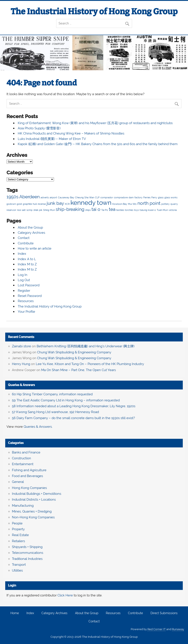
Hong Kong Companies (29, 488)
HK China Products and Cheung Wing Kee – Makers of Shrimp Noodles (71, 133)
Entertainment (23, 464)
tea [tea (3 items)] (112, 209)
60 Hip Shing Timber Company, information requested (52, 394)
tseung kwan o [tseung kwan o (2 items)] (148, 210)
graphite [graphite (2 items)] (27, 204)
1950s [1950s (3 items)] (12, 197)
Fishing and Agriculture (29, 470)
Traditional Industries (27, 559)
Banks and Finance (26, 452)
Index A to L (27, 259)
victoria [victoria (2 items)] (173, 210)
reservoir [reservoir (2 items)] (11, 210)
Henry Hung (21, 364)
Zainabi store (21, 346)
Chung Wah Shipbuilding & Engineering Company (74, 352)
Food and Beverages (27, 476)
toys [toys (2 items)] (136, 210)
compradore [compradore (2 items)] (121, 197)
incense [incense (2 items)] (42, 204)
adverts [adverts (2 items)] (45, 197)
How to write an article (35, 248)
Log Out (24, 280)
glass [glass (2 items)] (161, 197)
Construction (21, 458)
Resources (26, 301)
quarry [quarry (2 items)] (174, 204)
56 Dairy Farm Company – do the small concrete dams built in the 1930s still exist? (73, 418)
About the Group (30, 227)
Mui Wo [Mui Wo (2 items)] (132, 204)
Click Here (65, 595)
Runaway (178, 629)
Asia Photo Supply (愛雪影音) (39, 128)
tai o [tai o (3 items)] (96, 209)
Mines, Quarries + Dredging (32, 511)
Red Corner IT (157, 629)
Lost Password (29, 285)
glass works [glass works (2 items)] (171, 197)
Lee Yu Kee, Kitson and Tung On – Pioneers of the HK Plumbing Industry (90, 364)
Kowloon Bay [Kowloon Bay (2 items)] (120, 204)
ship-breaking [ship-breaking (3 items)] (70, 209)
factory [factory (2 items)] (138, 197)
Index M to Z (27, 264)
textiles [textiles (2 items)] (120, 210)
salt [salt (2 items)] (24, 210)
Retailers (18, 541)
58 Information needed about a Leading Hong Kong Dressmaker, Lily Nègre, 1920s (74, 406)
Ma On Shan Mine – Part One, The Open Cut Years (78, 370)
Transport (19, 565)
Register (24, 291)
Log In (23, 275)
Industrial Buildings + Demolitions (37, 494)
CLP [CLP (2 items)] (97, 197)
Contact (24, 238)
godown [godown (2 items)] (11, 204)
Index (22, 254)
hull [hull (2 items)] (35, 204)
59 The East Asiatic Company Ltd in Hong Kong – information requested (66, 400)
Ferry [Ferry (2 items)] (154, 197)
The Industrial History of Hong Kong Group (94, 11)
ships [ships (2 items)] (88, 210)
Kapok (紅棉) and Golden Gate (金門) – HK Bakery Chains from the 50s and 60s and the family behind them (98, 144)
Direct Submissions (164, 613)
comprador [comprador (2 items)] (107, 197)
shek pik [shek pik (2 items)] (38, 210)
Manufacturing (23, 506)
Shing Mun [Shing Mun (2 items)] (49, 210)
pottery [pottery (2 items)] (165, 204)
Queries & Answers (21, 385)
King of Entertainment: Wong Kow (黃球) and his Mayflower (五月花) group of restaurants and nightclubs (95, 123)
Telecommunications (28, 553)
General (18, 482)
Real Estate (20, 535)
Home (15, 613)
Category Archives (31, 233)
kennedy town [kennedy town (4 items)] (91, 203)
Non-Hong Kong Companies (33, 517)
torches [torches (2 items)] (129, 210)
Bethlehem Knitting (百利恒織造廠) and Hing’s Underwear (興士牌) (86, 346)
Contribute (26, 243)
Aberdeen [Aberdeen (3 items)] (29, 197)
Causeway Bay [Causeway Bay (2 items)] (66, 197)
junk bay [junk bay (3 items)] (55, 203)
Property (18, 529)
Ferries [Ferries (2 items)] (147, 197)
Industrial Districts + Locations (34, 500)
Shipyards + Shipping (27, 547)
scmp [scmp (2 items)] (29, 210)
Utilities (17, 570)
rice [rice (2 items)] (19, 210)
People (17, 523)
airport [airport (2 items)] (53, 197)
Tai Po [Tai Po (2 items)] (105, 210)
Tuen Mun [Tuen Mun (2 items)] (162, 210)
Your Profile (26, 312)
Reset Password (30, 296)
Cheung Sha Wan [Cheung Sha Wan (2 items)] (85, 197)
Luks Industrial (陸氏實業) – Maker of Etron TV (52, 139)
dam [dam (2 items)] (131, 197)
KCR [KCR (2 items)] (67, 204)
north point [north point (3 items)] (149, 203)
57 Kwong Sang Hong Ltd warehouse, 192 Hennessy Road (55, 412)
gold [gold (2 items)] (19, 204)
